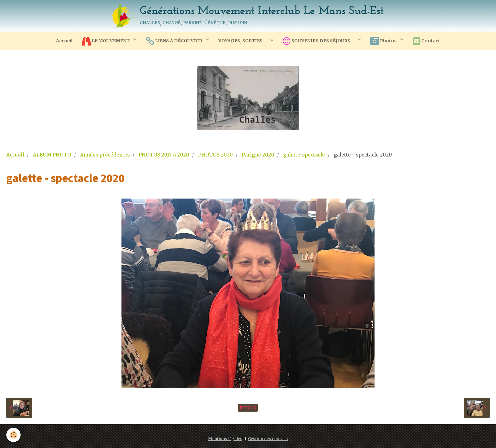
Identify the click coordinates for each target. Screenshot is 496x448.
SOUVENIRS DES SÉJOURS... (319, 41)
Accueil (64, 41)
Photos (384, 41)
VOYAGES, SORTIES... (243, 41)
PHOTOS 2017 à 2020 (164, 155)
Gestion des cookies (268, 439)
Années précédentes (105, 155)
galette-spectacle (304, 155)
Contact (426, 41)
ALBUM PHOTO (52, 155)
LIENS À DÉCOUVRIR (174, 41)
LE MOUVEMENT (106, 41)
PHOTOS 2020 (215, 155)
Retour (248, 408)
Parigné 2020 (258, 155)
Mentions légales (225, 439)
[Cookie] (13, 435)
